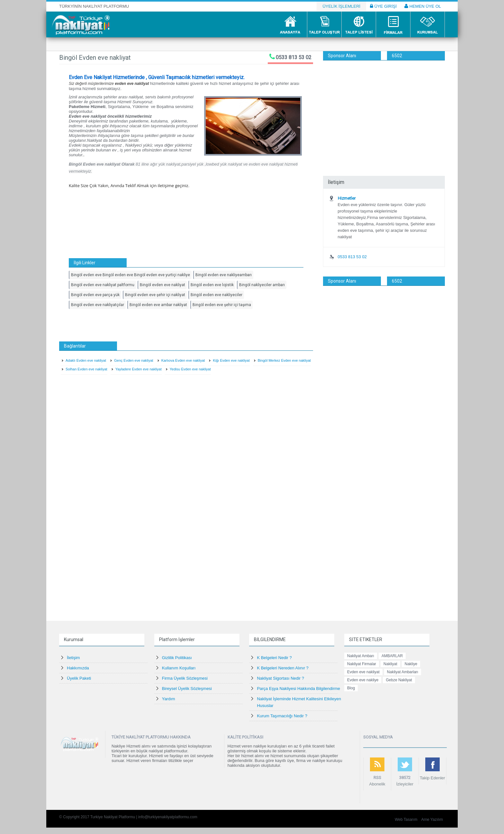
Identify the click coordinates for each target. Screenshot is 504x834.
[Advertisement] (384, 109)
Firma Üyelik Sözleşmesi (185, 678)
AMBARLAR (392, 656)
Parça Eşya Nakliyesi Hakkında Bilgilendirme (298, 689)
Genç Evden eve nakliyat (134, 360)
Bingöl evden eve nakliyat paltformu (103, 285)
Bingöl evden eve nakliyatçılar (98, 305)
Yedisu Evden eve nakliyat (190, 369)
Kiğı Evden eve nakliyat (231, 360)
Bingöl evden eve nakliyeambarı (224, 275)
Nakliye (411, 664)
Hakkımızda (78, 668)
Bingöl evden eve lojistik (212, 285)
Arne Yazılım (432, 820)
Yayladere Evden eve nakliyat (139, 369)
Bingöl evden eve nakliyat (162, 285)
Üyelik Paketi (79, 678)
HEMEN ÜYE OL (423, 6)
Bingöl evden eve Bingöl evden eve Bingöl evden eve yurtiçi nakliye (130, 275)
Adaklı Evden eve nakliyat (86, 360)
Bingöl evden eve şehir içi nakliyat (155, 295)
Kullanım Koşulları (179, 668)
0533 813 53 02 (294, 57)
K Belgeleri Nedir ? (274, 658)
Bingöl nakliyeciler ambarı (262, 285)
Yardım (169, 699)
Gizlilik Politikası (177, 658)
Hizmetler (347, 198)
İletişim (73, 658)
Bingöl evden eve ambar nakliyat (158, 305)
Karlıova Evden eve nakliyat (183, 360)
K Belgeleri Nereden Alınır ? (283, 668)
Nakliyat (390, 664)
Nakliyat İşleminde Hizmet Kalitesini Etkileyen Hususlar (299, 702)
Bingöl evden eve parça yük (95, 295)
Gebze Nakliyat (399, 680)
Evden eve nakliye (363, 680)
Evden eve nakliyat (363, 672)
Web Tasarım (406, 820)
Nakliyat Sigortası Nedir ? (280, 678)
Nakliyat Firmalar (362, 664)
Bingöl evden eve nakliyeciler (216, 295)
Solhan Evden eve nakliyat (86, 369)
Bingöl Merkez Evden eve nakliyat (284, 360)
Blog (351, 688)
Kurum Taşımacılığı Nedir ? (282, 716)
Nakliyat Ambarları (403, 672)
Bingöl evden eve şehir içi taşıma (222, 305)
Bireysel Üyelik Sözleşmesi (187, 689)
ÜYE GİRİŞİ (383, 6)
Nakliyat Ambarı (361, 656)
